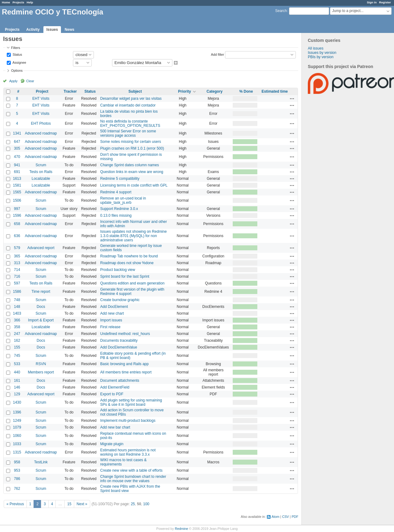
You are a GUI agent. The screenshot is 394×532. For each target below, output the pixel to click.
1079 (17, 427)
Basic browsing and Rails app (125, 364)
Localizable (41, 179)
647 (17, 142)
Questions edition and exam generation (133, 283)
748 (17, 300)
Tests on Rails (41, 172)
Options (17, 71)
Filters (16, 48)
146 (17, 387)
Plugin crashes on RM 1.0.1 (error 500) (132, 148)
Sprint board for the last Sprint (125, 276)
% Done (246, 91)
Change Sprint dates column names (130, 165)
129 (17, 394)
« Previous (15, 504)
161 (17, 381)
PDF (295, 517)
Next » (82, 504)
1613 (17, 179)
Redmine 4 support (116, 192)
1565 (17, 192)
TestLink (41, 462)
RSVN (41, 364)
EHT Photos (41, 123)
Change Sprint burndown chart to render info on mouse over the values (133, 479)
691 (17, 172)
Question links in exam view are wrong (132, 172)
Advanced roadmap (41, 133)
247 (17, 334)
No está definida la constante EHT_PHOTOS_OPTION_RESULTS (130, 123)
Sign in (372, 2)
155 (17, 347)
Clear (30, 81)
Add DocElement (114, 307)
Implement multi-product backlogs (128, 421)
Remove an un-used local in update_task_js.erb (123, 200)
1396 (17, 412)
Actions (292, 99)
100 (146, 504)
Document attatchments (120, 381)
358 (17, 327)
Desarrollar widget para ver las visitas (131, 99)
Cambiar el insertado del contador (128, 105)
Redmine (181, 529)
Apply (13, 81)
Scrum (41, 165)
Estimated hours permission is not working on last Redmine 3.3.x (128, 452)
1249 (17, 421)
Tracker (70, 91)
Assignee (19, 62)
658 (17, 224)
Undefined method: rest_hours (125, 334)
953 (17, 470)
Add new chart (112, 313)
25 (133, 504)
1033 (17, 444)
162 (17, 341)
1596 (17, 216)
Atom (275, 517)
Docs (41, 307)
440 (17, 372)
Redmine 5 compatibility (120, 179)
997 (17, 209)
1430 (17, 402)
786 (17, 479)
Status (17, 54)
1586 (17, 292)
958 (17, 462)
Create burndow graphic (120, 300)
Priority (184, 91)
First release (111, 327)
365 (17, 256)
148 (17, 307)
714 (17, 270)
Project (42, 91)
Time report (41, 292)
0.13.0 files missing (116, 216)
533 (17, 364)
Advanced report (41, 248)
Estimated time (275, 91)
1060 (17, 436)
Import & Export (41, 320)
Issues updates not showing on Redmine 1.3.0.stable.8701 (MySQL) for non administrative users (134, 236)
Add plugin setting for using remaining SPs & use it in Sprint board (131, 402)
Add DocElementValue (119, 347)
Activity (33, 30)
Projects (18, 2)
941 (17, 165)
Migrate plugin (112, 444)
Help (30, 2)
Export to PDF (112, 394)
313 (17, 263)
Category (215, 91)
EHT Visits (41, 99)
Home (6, 2)
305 (17, 148)
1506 (17, 200)
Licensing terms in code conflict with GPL (134, 185)
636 (17, 236)
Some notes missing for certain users (131, 142)
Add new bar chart (115, 427)
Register (385, 2)
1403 (17, 313)
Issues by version (322, 53)
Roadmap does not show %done (127, 263)
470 (17, 157)
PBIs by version (321, 57)
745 (17, 356)
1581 (17, 185)
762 (17, 489)
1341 (17, 133)
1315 (17, 452)
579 (17, 248)
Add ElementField (115, 387)
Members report (41, 372)
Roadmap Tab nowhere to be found (129, 256)
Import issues (111, 320)
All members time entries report (126, 372)
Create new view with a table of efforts (132, 470)
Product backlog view (118, 270)
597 (17, 283)
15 (69, 504)
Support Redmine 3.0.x (119, 209)
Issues (52, 30)
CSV (285, 517)
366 (17, 320)
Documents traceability (119, 341)
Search (281, 11)
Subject (135, 91)
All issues (316, 48)
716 (17, 276)
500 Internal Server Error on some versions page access (128, 133)
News (69, 30)
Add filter (217, 54)
